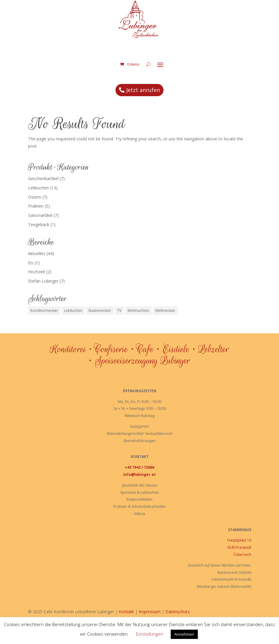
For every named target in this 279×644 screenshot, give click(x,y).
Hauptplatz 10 (239, 546)
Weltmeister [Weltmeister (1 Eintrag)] (165, 317)
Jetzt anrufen (143, 96)
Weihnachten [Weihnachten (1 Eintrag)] (138, 317)
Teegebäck (39, 231)
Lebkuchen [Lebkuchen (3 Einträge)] (73, 317)
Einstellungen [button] (150, 634)
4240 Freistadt (239, 554)
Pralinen (36, 212)
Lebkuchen (38, 194)
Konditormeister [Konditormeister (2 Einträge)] (44, 317)
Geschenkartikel (43, 185)
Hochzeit (37, 278)
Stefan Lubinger (43, 287)
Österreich (242, 561)
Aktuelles (37, 260)
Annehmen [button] (184, 634)
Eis (31, 269)
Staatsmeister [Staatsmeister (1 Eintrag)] (100, 317)
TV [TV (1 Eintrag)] (119, 317)
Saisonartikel (40, 221)
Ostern (35, 203)
